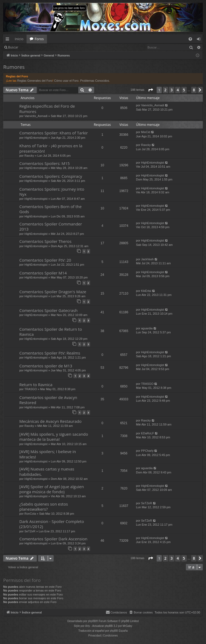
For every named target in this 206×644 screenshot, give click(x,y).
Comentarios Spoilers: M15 (45, 163)
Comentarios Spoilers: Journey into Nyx (52, 192)
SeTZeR (147, 503)
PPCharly (147, 451)
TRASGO (31, 389)
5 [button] (184, 90)
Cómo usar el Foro (66, 81)
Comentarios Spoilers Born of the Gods (50, 209)
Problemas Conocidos (95, 81)
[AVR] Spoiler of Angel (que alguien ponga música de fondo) (52, 489)
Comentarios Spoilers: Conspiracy (51, 176)
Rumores (14, 67)
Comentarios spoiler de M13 (46, 366)
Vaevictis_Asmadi (36, 116)
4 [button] (178, 90)
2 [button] (165, 90)
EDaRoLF (148, 433)
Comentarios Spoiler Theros (45, 241)
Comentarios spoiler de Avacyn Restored (48, 400)
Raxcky (29, 156)
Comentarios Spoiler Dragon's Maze (53, 292)
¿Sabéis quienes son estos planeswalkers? (44, 506)
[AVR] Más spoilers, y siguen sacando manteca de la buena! (54, 437)
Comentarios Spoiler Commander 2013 (51, 226)
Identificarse (35, 47)
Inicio (19, 39)
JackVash (147, 259)
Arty (88, 626)
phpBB (92, 621)
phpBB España (119, 631)
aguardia (147, 328)
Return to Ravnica (36, 385)
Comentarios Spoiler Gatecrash (48, 310)
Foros (39, 39)
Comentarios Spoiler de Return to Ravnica (51, 332)
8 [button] (194, 90)
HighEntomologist (36, 138)
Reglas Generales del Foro (35, 81)
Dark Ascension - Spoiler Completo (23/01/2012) (52, 524)
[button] (150, 90)
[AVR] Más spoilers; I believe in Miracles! (48, 454)
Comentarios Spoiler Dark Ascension (53, 539)
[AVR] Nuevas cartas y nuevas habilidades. (47, 471)
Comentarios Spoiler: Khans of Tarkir (54, 133)
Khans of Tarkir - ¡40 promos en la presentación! (51, 148)
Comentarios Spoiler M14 (43, 273)
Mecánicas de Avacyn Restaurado (50, 421)
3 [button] (172, 90)
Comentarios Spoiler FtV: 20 (45, 260)
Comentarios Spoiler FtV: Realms (50, 353)
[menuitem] (190, 39)
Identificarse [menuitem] (200, 40)
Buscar (13, 47)
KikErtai (146, 291)
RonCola (30, 514)
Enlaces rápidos (8, 40)
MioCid (146, 132)
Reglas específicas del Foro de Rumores (47, 109)
